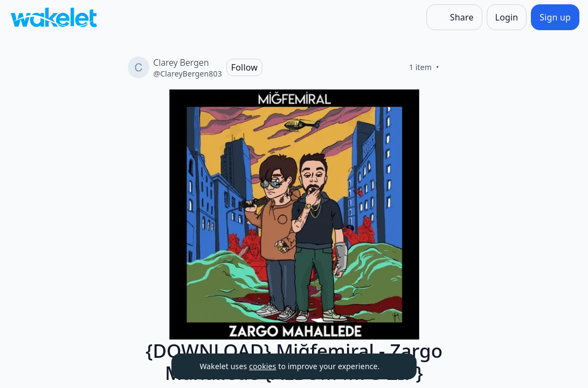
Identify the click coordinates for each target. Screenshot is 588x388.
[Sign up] (555, 17)
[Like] (452, 67)
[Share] (454, 17)
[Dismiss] (395, 366)
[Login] (507, 17)
